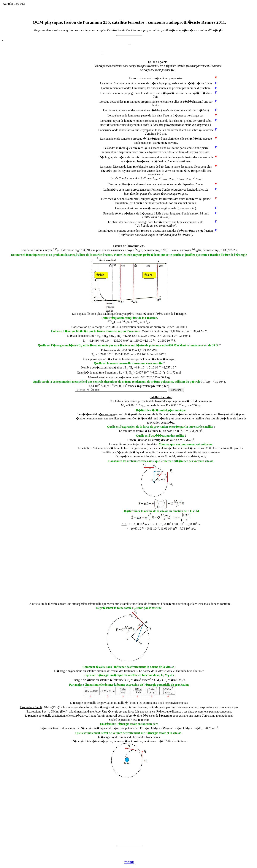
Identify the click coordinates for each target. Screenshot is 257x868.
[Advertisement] (64, 137)
